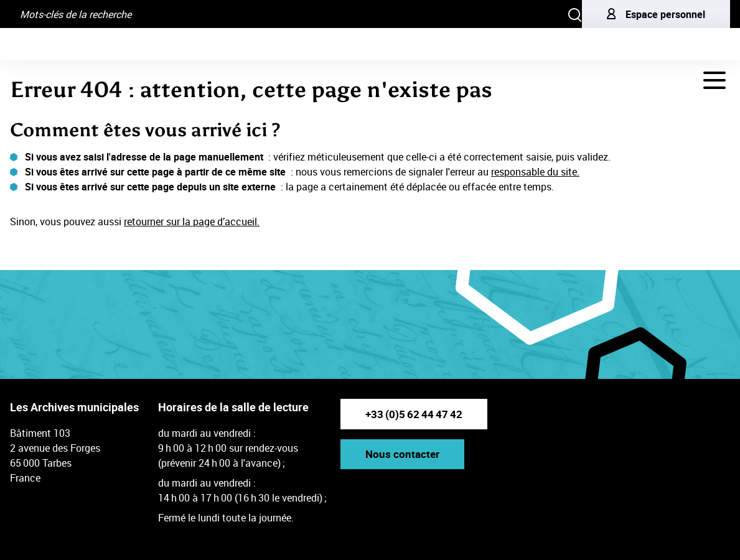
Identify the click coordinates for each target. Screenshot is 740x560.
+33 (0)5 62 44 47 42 (414, 414)
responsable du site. (535, 172)
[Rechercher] (575, 14)
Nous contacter (402, 454)
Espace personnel (656, 14)
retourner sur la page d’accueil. (192, 222)
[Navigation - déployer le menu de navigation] (714, 80)
